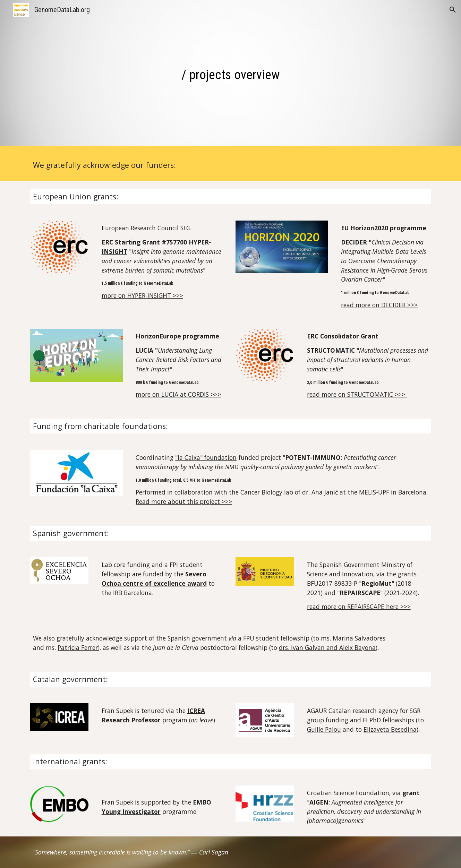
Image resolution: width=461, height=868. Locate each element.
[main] (231, 75)
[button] (453, 10)
